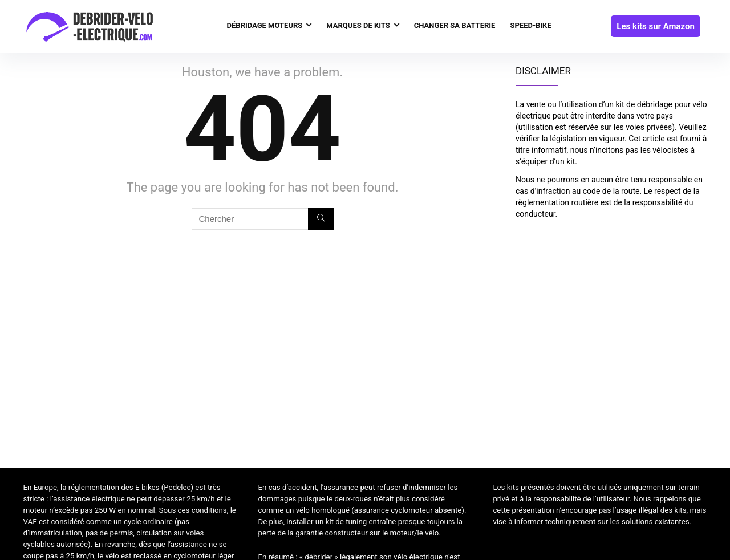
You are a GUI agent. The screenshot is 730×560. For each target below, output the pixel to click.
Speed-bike (530, 25)
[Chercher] (321, 219)
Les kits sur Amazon (656, 26)
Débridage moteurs (265, 25)
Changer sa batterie (455, 25)
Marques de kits (358, 25)
